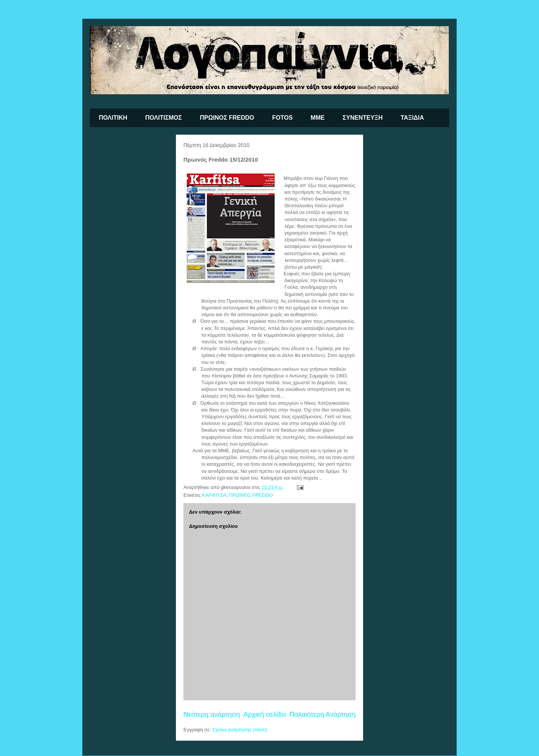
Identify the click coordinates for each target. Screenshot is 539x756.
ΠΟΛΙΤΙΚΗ (113, 118)
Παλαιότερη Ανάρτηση (322, 714)
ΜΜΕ (318, 118)
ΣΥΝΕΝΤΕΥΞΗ (363, 118)
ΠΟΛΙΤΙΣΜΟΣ (164, 118)
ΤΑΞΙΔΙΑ (412, 118)
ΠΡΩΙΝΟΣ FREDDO (227, 118)
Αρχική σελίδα (264, 714)
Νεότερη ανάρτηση (212, 714)
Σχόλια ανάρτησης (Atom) (240, 730)
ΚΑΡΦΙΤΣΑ (214, 495)
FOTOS (282, 118)
